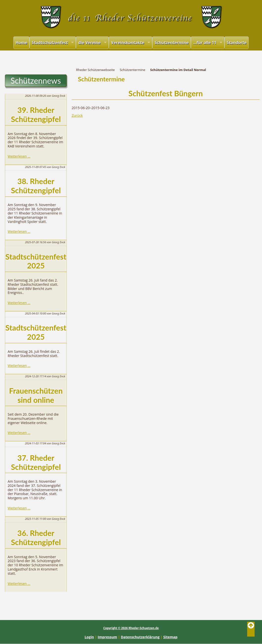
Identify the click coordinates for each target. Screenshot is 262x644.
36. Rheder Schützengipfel (36, 538)
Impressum (107, 637)
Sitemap (170, 637)
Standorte (237, 43)
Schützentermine (172, 43)
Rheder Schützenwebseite (96, 70)
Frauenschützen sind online (36, 395)
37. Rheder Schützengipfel (36, 462)
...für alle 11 (205, 43)
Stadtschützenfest (50, 43)
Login (89, 637)
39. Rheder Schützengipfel (36, 115)
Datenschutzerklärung (140, 637)
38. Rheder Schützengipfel (36, 186)
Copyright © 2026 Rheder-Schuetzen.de (131, 628)
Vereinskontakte (128, 43)
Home (22, 43)
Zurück (77, 115)
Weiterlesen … (19, 156)
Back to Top (251, 629)
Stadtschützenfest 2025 (36, 261)
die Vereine (89, 43)
